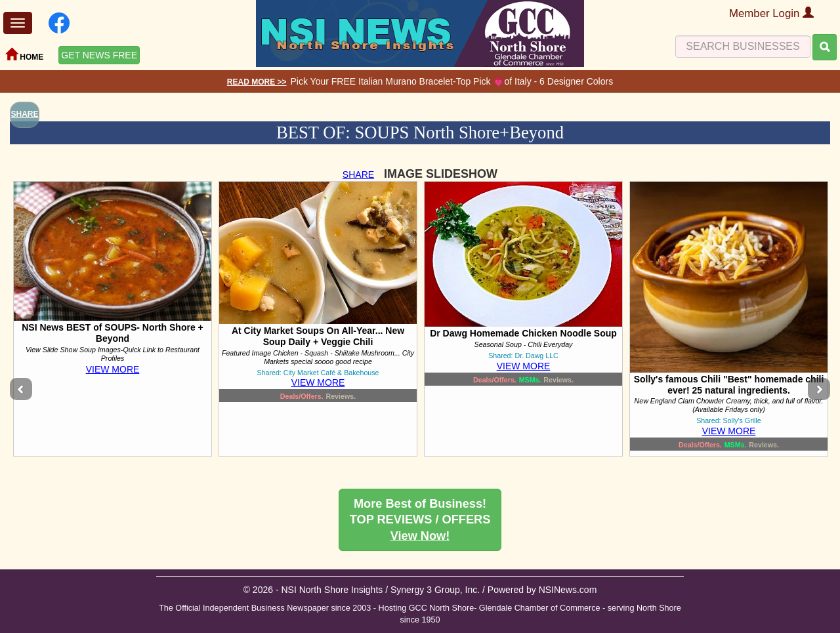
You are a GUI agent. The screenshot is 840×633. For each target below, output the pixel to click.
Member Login (771, 13)
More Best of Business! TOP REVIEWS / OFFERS (420, 520)
